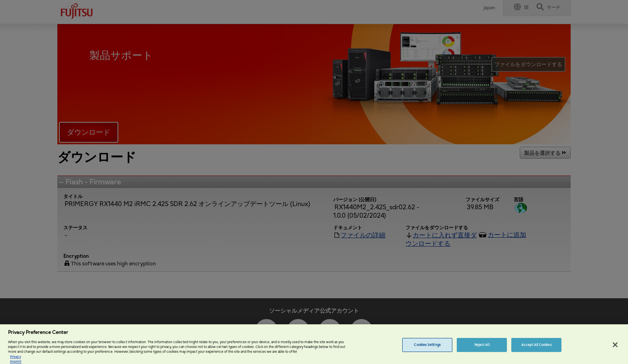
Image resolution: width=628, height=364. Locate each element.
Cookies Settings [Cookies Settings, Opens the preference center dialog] (427, 348)
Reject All (482, 348)
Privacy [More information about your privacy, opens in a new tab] (15, 360)
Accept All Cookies (536, 348)
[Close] (615, 348)
